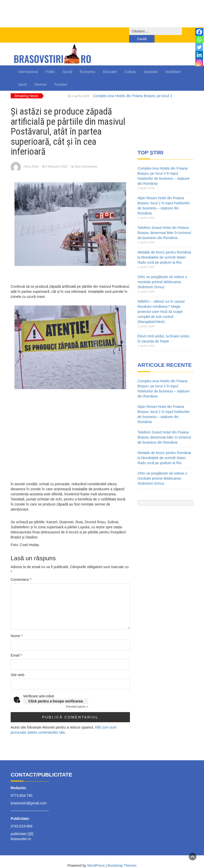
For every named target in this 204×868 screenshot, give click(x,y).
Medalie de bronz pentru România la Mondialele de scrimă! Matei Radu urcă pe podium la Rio (164, 250)
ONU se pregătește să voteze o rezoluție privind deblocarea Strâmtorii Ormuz (162, 274)
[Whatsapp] (199, 40)
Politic (50, 64)
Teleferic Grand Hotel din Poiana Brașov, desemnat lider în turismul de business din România (164, 225)
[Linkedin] (199, 55)
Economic (88, 64)
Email (16, 648)
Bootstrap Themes (122, 858)
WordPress (96, 858)
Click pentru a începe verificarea (56, 694)
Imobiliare (173, 64)
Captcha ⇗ (77, 699)
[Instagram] (199, 62)
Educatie (110, 64)
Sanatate (151, 64)
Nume (17, 628)
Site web (18, 667)
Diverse (40, 77)
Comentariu (21, 572)
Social (67, 64)
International (28, 64)
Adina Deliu (31, 159)
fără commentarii (86, 159)
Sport (22, 77)
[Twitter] (199, 47)
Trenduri (61, 77)
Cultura (130, 64)
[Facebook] (199, 32)
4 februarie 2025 (56, 159)
